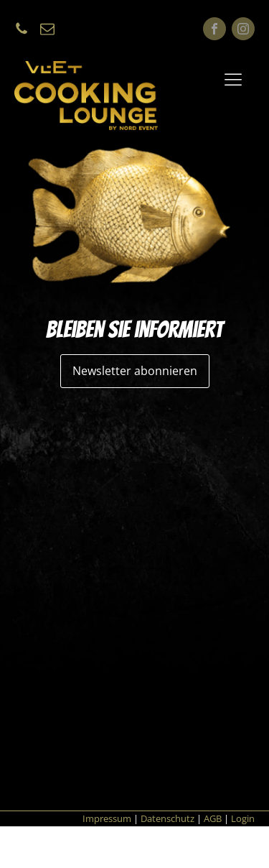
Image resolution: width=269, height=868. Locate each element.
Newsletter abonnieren (135, 371)
